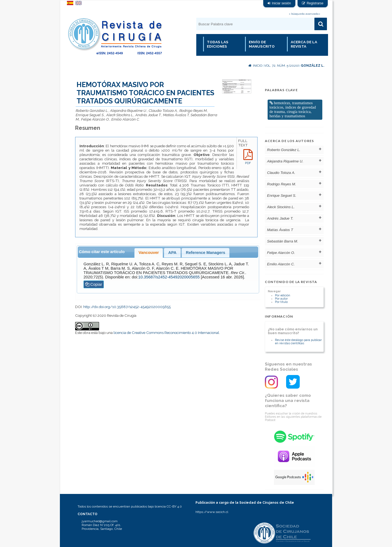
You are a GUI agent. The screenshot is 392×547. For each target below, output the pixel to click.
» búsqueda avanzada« (304, 14)
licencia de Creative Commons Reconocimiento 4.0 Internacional (166, 333)
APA (172, 253)
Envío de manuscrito (262, 44)
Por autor (281, 299)
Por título (281, 302)
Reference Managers (206, 253)
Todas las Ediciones (218, 44)
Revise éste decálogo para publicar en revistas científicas (298, 342)
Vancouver (149, 253)
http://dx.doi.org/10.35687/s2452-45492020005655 (127, 307)
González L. (313, 66)
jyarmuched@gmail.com (100, 521)
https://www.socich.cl (212, 512)
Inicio (255, 66)
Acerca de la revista (304, 44)
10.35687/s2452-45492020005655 (169, 277)
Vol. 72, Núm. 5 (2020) (281, 66)
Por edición (283, 295)
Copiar (94, 284)
